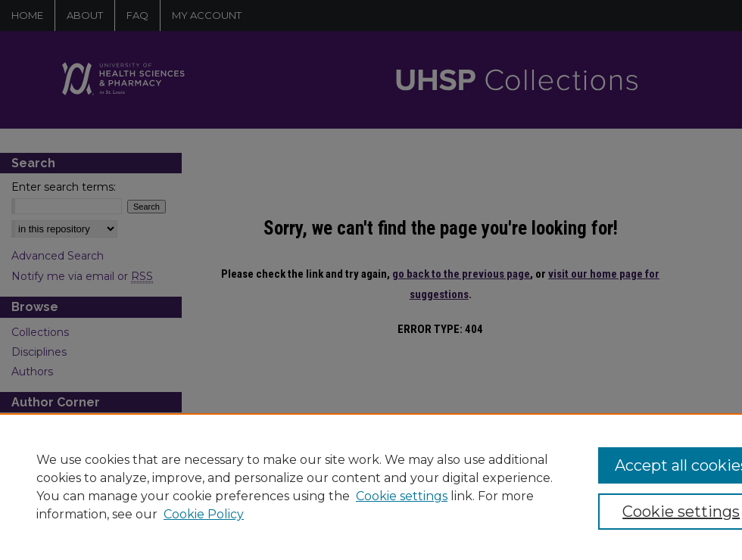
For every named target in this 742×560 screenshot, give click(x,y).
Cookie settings (402, 496)
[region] (371, 487)
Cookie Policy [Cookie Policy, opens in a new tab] (204, 514)
